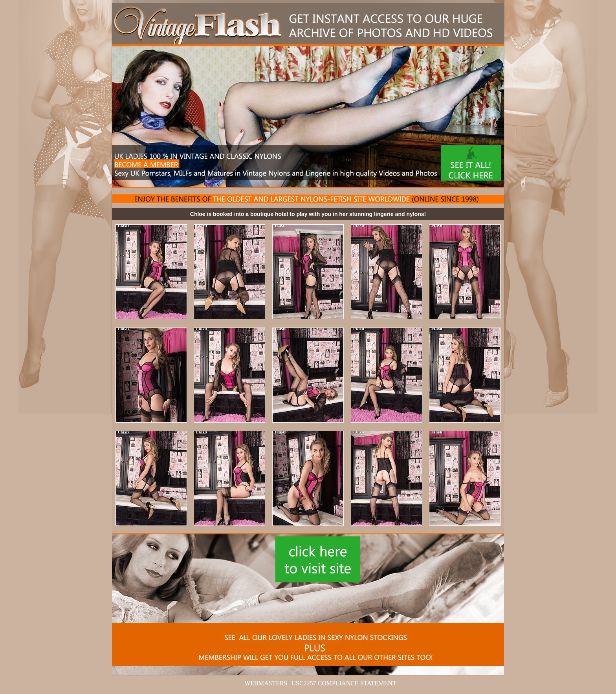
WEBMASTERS (266, 683)
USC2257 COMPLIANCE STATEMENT (344, 683)
